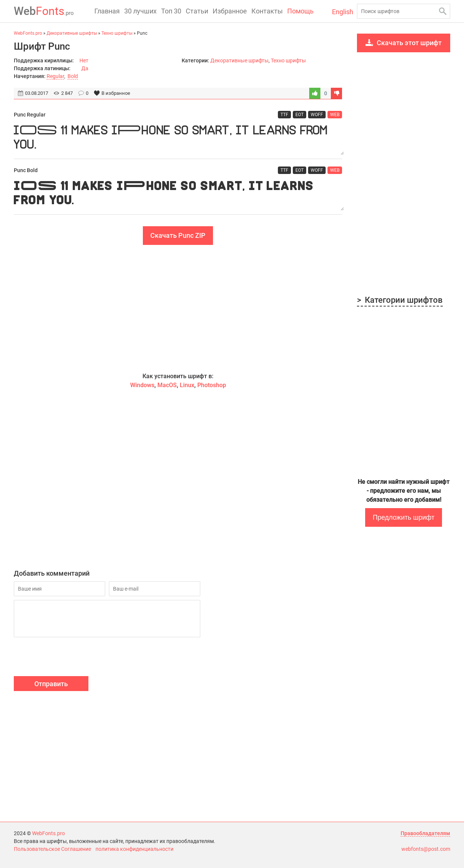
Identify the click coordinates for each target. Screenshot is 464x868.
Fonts (44, 11)
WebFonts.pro (48, 833)
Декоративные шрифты (239, 60)
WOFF (317, 115)
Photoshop (212, 385)
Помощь (300, 11)
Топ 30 (171, 11)
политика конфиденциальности (134, 849)
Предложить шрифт (403, 517)
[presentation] (70, 658)
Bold (73, 76)
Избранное (230, 11)
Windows (142, 385)
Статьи (197, 11)
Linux (187, 385)
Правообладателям (425, 833)
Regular (55, 76)
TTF (284, 115)
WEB (335, 115)
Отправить (51, 684)
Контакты (267, 11)
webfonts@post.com (426, 849)
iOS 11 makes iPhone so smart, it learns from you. (178, 139)
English (343, 12)
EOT (300, 115)
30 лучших (140, 11)
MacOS (167, 385)
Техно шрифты (288, 60)
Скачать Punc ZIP (178, 235)
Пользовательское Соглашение (52, 849)
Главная (107, 11)
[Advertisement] (178, 308)
